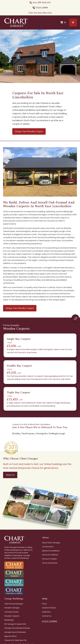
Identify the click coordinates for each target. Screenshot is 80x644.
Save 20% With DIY (42, 3)
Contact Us (47, 616)
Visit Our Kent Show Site (40, 13)
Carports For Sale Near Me (15, 640)
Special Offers (10, 636)
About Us (10, 475)
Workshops (9, 620)
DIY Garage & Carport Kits (15, 624)
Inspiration (46, 612)
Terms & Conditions (50, 555)
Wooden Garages (12, 608)
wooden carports (18, 215)
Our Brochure (48, 547)
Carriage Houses (11, 612)
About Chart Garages (51, 543)
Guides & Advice (49, 608)
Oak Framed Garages (14, 604)
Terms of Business (50, 563)
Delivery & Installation (51, 551)
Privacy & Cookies (49, 559)
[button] (73, 22)
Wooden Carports (12, 616)
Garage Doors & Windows (15, 632)
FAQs (44, 604)
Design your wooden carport (29, 131)
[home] (15, 22)
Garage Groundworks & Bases (17, 628)
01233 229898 (42, 8)
